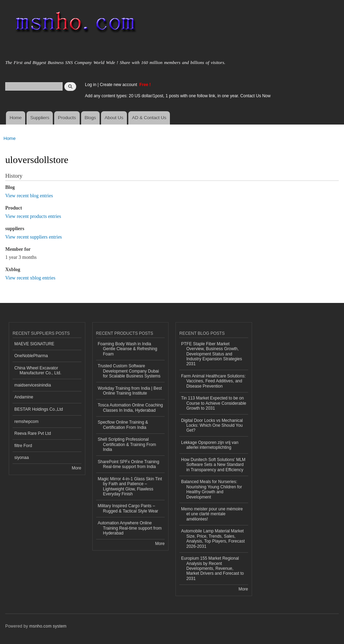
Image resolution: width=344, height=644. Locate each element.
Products (67, 118)
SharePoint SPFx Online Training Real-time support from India (129, 464)
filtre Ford (23, 446)
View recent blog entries (29, 196)
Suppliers (40, 118)
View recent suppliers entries (34, 237)
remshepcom (26, 422)
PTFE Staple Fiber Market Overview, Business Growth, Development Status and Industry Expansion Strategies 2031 (212, 354)
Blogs (90, 118)
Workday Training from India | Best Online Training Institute (130, 391)
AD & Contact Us (149, 118)
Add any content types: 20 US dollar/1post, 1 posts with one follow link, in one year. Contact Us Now (178, 96)
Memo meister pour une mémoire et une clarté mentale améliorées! (212, 514)
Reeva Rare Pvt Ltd (33, 433)
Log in (91, 85)
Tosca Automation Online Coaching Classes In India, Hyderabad (131, 408)
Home (16, 118)
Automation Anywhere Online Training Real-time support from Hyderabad (130, 528)
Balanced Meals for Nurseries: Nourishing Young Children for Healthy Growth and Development (212, 489)
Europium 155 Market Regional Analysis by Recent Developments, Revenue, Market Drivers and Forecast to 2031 (213, 568)
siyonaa (21, 458)
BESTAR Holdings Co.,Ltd (39, 409)
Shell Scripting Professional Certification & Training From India (127, 444)
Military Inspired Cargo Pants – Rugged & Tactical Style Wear (128, 508)
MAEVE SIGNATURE (34, 344)
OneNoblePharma (31, 356)
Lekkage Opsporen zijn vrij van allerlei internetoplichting (210, 445)
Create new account (119, 85)
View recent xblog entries (30, 278)
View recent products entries (33, 216)
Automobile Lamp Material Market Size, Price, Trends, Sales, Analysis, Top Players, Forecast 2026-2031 (213, 539)
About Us (114, 118)
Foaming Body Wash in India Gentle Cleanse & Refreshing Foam (128, 349)
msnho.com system (48, 626)
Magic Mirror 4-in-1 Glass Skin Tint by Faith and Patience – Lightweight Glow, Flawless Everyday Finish (130, 486)
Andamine (24, 397)
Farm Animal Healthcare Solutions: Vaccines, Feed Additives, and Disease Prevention (213, 381)
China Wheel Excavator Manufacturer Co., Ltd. (38, 370)
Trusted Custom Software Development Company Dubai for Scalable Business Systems (129, 371)
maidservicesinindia (33, 385)
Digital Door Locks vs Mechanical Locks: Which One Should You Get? (212, 426)
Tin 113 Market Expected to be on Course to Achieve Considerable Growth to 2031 (214, 403)
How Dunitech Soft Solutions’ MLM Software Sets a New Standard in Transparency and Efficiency (213, 465)
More (76, 468)
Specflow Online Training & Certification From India (123, 425)
